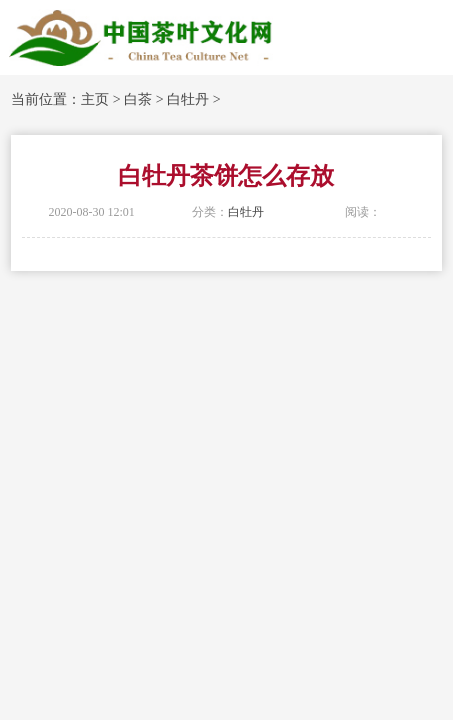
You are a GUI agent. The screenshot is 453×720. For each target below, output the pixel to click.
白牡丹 (188, 99)
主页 (95, 99)
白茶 (138, 99)
